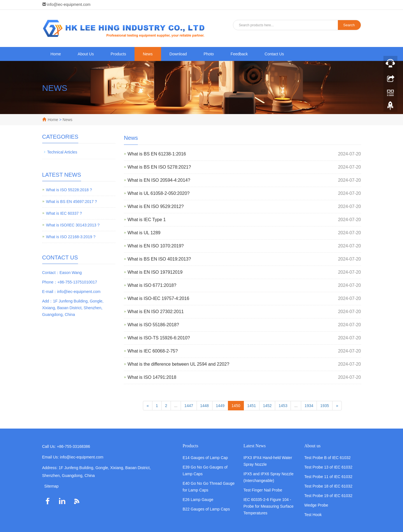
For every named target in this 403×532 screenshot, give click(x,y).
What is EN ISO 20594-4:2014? (159, 180)
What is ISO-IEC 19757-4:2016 (158, 298)
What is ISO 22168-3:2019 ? (71, 237)
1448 (205, 406)
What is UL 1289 (144, 233)
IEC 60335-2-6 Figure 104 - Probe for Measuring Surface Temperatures (269, 506)
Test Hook (313, 515)
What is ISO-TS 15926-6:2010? (159, 338)
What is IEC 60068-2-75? (153, 351)
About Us (86, 54)
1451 (252, 406)
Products (118, 54)
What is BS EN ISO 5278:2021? (159, 167)
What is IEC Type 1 (147, 220)
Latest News (255, 446)
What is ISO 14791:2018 (152, 377)
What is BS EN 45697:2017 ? (72, 202)
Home (56, 54)
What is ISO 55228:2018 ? (69, 190)
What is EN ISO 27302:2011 (156, 312)
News (148, 54)
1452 (267, 406)
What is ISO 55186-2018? (153, 325)
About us (312, 446)
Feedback (239, 54)
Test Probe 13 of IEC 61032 (328, 467)
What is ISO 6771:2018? (152, 285)
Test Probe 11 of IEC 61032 (328, 477)
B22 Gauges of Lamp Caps (206, 509)
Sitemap (51, 486)
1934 (309, 406)
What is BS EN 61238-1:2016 (157, 154)
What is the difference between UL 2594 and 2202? (178, 364)
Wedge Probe (316, 505)
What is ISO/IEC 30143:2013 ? (73, 225)
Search (349, 25)
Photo (209, 54)
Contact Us (274, 54)
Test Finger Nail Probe (263, 490)
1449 (220, 406)
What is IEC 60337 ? (64, 213)
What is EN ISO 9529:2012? (156, 206)
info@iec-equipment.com (69, 4)
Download (178, 54)
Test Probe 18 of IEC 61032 (328, 486)
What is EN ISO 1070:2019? (156, 246)
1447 (189, 406)
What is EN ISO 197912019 (155, 272)
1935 (325, 406)
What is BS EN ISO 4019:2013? (159, 259)
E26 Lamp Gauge (198, 500)
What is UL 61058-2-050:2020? (159, 193)
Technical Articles (62, 152)
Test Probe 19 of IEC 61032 (328, 496)
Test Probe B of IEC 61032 (327, 458)
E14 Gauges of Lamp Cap (205, 458)
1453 (283, 406)
